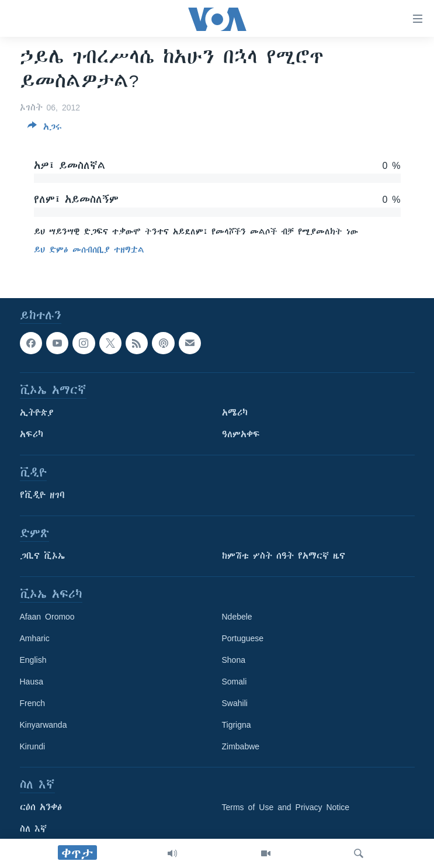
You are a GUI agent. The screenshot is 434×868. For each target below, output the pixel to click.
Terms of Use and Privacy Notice (286, 807)
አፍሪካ (32, 434)
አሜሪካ (235, 413)
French (33, 703)
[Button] (45, 129)
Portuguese (243, 638)
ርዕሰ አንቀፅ (41, 807)
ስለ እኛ (33, 829)
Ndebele (237, 617)
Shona (234, 660)
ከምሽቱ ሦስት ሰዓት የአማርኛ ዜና (284, 556)
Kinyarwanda (44, 725)
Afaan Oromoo (47, 617)
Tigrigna (237, 725)
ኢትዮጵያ (37, 413)
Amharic (35, 638)
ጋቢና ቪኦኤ (42, 556)
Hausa (32, 682)
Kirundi (33, 746)
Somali (235, 682)
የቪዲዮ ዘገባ (42, 495)
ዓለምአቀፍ (241, 434)
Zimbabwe (241, 746)
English (33, 660)
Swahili (235, 703)
